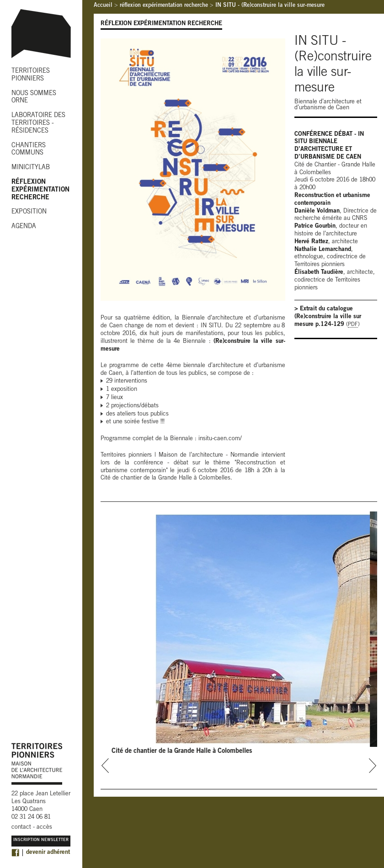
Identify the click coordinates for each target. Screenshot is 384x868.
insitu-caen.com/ (220, 439)
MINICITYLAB (31, 168)
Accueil (103, 6)
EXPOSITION (29, 212)
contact (21, 828)
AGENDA (24, 227)
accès (44, 828)
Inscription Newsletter (41, 840)
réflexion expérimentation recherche (164, 6)
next (372, 766)
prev (105, 766)
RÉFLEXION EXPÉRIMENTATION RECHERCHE (40, 190)
